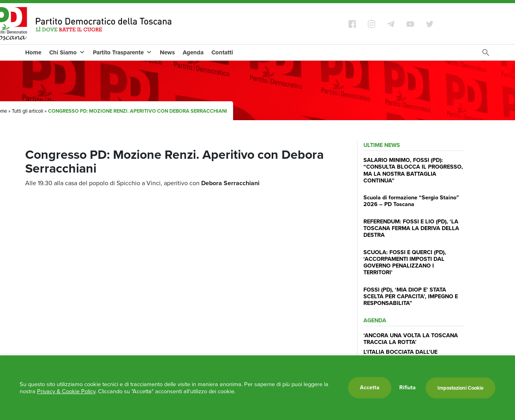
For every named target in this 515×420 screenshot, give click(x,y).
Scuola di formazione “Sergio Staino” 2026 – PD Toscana (411, 201)
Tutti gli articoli (28, 111)
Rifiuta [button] (408, 388)
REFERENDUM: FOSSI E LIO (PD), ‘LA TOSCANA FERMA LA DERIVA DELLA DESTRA (411, 228)
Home (33, 52)
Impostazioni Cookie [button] (460, 388)
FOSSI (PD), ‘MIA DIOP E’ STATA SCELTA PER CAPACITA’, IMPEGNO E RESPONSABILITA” (411, 296)
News (167, 52)
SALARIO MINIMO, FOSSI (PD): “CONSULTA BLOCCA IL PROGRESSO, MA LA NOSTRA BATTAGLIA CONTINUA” (413, 170)
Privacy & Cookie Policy (66, 391)
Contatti (222, 52)
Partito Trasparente (122, 52)
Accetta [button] (370, 387)
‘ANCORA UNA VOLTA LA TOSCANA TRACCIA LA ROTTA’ (411, 339)
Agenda (193, 52)
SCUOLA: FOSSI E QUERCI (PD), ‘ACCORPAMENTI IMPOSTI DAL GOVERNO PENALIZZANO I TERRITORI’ (405, 262)
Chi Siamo (67, 52)
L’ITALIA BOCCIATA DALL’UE (400, 352)
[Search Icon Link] (486, 55)
